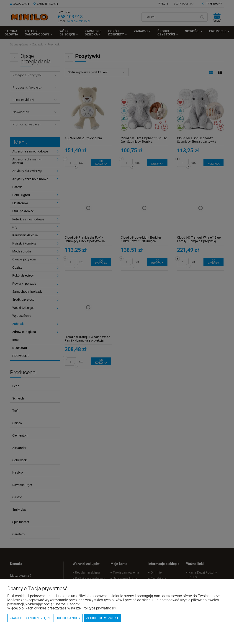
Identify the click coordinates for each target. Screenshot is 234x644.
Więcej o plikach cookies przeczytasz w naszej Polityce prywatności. (62, 608)
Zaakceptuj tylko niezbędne (31, 618)
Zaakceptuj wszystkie (102, 618)
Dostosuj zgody (69, 618)
